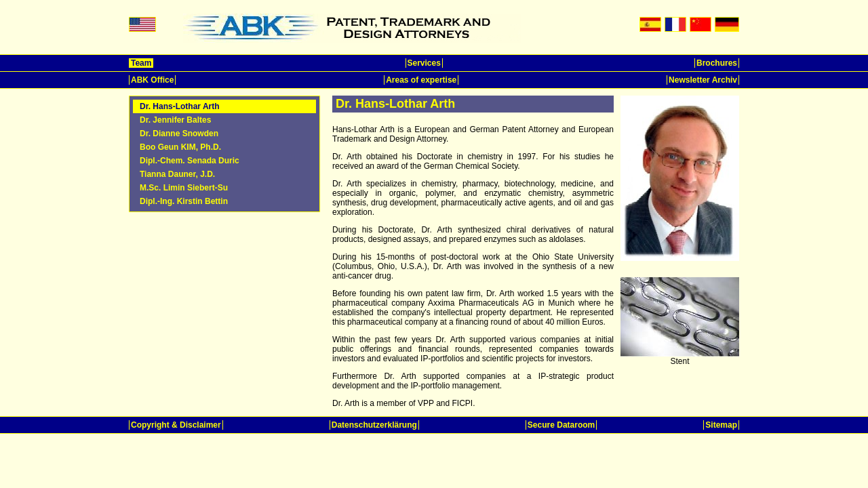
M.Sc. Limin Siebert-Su (184, 188)
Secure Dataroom (561, 425)
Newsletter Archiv (703, 80)
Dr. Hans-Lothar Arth (180, 106)
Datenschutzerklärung (374, 425)
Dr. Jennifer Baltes (175, 120)
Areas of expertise (421, 80)
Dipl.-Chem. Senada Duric (190, 161)
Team (141, 63)
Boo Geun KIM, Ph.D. (180, 147)
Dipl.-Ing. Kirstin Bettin (184, 201)
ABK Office (152, 80)
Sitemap (721, 425)
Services (424, 63)
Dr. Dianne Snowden (179, 134)
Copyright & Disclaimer (176, 425)
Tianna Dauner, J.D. (177, 174)
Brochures (717, 63)
